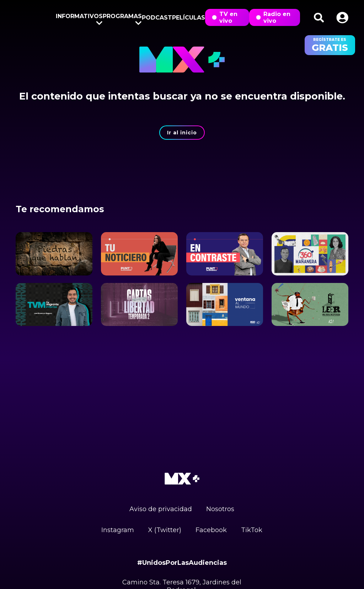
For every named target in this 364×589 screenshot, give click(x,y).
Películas (189, 18)
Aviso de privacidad (161, 509)
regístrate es (330, 45)
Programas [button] (122, 18)
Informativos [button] (79, 18)
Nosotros (220, 509)
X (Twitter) (165, 530)
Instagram (118, 530)
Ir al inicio (182, 133)
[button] (342, 18)
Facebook (211, 530)
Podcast (157, 18)
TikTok (252, 530)
